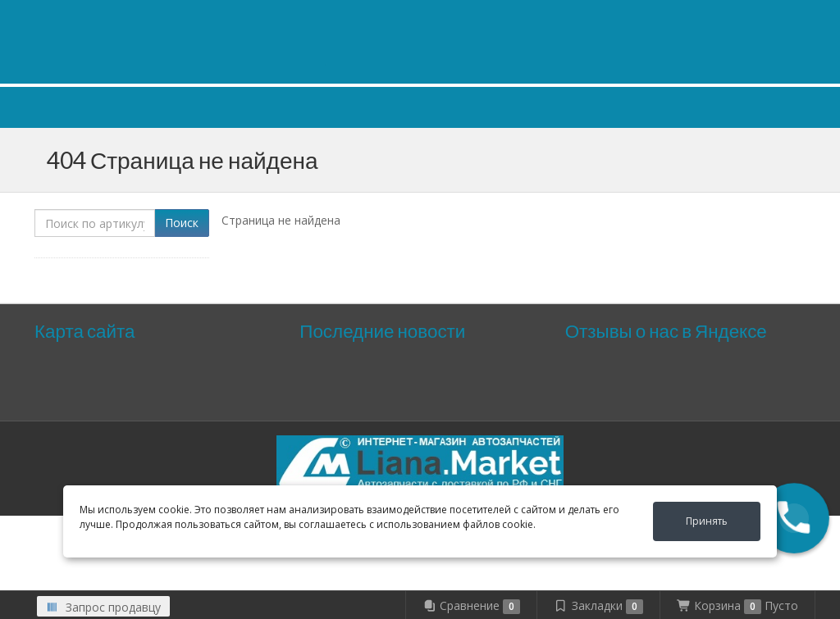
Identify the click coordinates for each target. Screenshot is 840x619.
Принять (707, 521)
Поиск (182, 223)
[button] (794, 518)
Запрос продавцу (103, 607)
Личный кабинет (698, 15)
